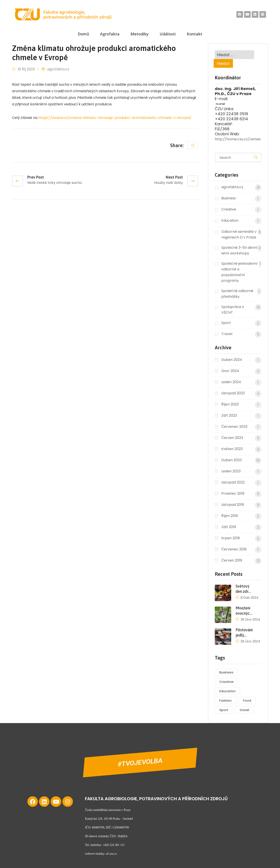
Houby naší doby (168, 183)
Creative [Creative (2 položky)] (226, 682)
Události (168, 34)
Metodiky (140, 34)
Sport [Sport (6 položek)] (224, 710)
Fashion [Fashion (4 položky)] (225, 700)
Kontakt (195, 34)
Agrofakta (110, 34)
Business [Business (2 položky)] (226, 672)
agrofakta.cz (58, 69)
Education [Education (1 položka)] (227, 691)
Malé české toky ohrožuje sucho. (55, 183)
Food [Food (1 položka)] (247, 700)
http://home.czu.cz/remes (238, 139)
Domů (83, 34)
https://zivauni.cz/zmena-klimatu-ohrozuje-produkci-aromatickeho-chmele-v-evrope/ (115, 118)
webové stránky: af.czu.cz (101, 854)
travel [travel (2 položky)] (244, 710)
